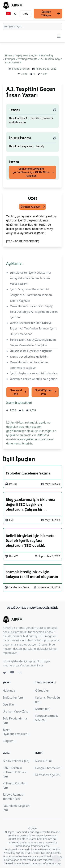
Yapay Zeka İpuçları (27, 55)
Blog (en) (9, 741)
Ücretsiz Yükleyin (51, 14)
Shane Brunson (21, 69)
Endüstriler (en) (13, 698)
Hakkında (9, 691)
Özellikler (9, 704)
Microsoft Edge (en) (48, 775)
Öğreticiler (42, 691)
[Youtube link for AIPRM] (12, 673)
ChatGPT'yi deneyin (46, 392)
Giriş (25, 14)
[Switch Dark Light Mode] (15, 14)
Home (9, 55)
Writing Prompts (28, 59)
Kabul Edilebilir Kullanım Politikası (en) (15, 772)
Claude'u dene (18, 392)
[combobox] (32, 27)
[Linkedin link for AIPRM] (21, 673)
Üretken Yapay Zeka (16, 711)
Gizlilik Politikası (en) (16, 761)
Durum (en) (43, 709)
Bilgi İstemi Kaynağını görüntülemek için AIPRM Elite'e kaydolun (33, 172)
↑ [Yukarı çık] (56, 859)
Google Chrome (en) (48, 768)
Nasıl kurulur (44, 761)
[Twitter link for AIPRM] (5, 673)
